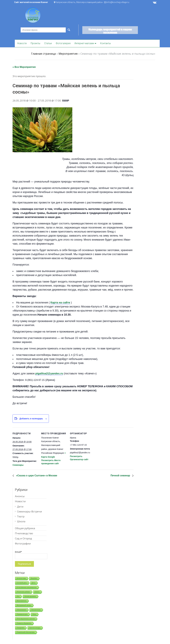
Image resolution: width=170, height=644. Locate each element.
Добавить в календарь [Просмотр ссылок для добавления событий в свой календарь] (31, 419)
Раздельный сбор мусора (26, 632)
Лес (18, 596)
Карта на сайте (60, 303)
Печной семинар (121, 476)
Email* (31, 555)
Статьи (48, 43)
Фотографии (23, 543)
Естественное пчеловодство (27, 587)
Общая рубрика (25, 528)
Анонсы (20, 496)
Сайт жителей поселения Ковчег (31, 2)
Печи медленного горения (26, 619)
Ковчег (37, 592)
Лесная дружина (30, 596)
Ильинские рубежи (23, 592)
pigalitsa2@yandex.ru (49, 373)
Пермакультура (22, 614)
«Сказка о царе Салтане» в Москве (36, 476)
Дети (20, 507)
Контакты (105, 43)
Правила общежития (24, 623)
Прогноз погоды (35, 628)
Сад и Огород (23, 538)
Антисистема (21, 578)
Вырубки (34, 578)
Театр (21, 516)
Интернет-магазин (84, 43)
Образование (21, 610)
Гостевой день (22, 583)
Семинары (18, 465)
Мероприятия (68, 54)
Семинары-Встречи (30, 511)
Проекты (35, 43)
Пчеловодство (24, 533)
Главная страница (43, 54)
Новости (22, 43)
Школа (21, 521)
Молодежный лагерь (24, 605)
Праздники (20, 628)
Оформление (36, 610)
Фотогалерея (63, 43)
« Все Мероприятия (24, 67)
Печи (34, 614)
